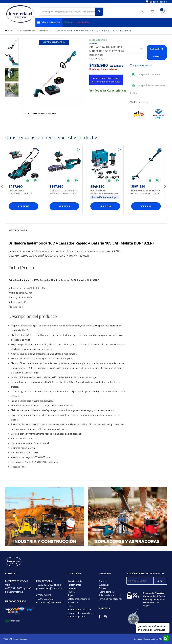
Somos (102, 581)
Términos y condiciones (111, 599)
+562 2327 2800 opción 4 (49, 585)
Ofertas (69, 22)
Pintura (71, 592)
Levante (72, 588)
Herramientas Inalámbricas (36, 31)
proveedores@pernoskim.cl (51, 588)
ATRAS (9, 30)
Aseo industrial (75, 581)
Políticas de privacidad (110, 595)
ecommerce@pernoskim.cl (50, 602)
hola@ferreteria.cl (14, 592)
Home (20, 31)
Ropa (70, 595)
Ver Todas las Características (108, 91)
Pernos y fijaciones (77, 616)
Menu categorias (49, 22)
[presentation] (2, 185)
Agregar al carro (157, 52)
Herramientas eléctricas (79, 609)
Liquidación (83, 22)
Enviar (160, 581)
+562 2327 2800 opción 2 (18, 588)
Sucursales (104, 585)
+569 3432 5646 (45, 599)
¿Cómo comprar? (107, 592)
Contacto (103, 588)
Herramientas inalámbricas (81, 613)
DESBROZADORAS (58, 31)
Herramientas (74, 585)
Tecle (70, 606)
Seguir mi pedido (157, 2)
